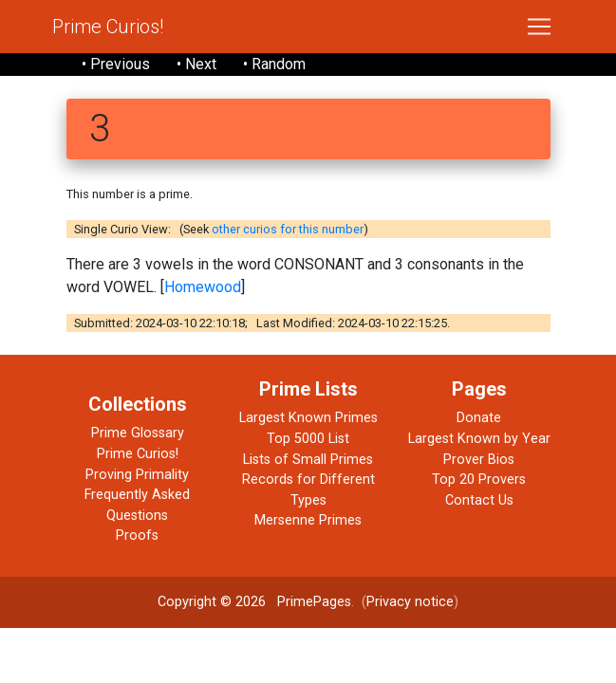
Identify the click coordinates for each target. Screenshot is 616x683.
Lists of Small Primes (308, 460)
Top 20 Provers (479, 480)
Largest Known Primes (308, 418)
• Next (196, 64)
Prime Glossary (138, 433)
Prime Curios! (108, 27)
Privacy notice (410, 602)
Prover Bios (479, 460)
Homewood (203, 287)
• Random (274, 64)
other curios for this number (288, 229)
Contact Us (479, 500)
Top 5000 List (308, 439)
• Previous (116, 64)
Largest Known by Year (479, 439)
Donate (479, 418)
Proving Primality (137, 475)
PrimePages (314, 602)
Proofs (137, 535)
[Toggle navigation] (539, 27)
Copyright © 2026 (212, 602)
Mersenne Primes (308, 520)
